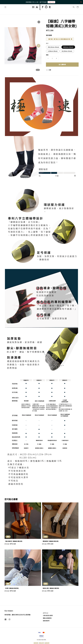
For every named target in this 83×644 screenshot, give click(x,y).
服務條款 (36, 643)
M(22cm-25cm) (68, 47)
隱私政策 (41, 643)
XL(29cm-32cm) (67, 51)
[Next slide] (38, 46)
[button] (5, 7)
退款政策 (47, 643)
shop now (51, 2)
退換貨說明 (46, 621)
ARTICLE (46, 613)
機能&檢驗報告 (47, 618)
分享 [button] (49, 70)
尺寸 (47, 43)
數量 (47, 55)
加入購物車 (62, 64)
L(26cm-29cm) (53, 51)
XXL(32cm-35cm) (54, 47)
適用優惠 (49, 35)
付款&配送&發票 (48, 615)
